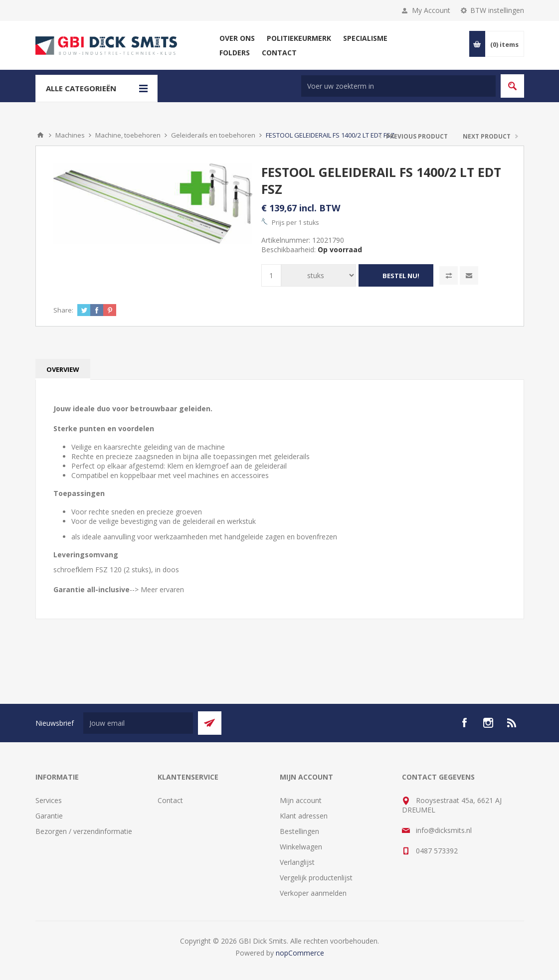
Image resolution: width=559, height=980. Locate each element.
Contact (170, 800)
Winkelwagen (301, 847)
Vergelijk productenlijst (316, 878)
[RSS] (512, 723)
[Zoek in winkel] (398, 86)
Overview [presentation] (63, 369)
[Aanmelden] (138, 723)
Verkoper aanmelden (313, 893)
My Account (431, 10)
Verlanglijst (297, 862)
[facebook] (464, 723)
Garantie (49, 816)
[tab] (63, 369)
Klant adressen (304, 816)
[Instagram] (488, 723)
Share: (63, 310)
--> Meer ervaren (157, 589)
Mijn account (301, 800)
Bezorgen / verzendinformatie (84, 831)
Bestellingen (299, 831)
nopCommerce (300, 953)
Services (49, 800)
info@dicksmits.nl (444, 830)
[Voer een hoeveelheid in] (271, 275)
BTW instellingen (497, 10)
